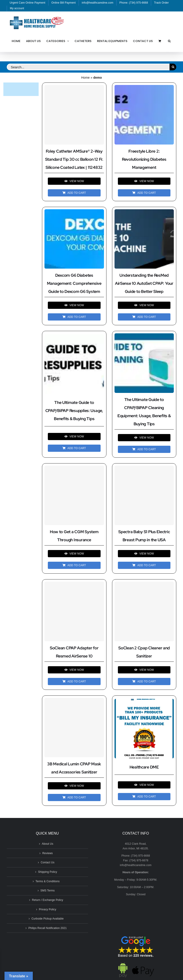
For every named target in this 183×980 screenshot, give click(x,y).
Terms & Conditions (47, 881)
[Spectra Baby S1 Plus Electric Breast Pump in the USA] (144, 496)
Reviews (47, 853)
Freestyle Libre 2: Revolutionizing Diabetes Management (144, 159)
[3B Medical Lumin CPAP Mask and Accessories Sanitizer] (74, 728)
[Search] (173, 67)
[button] (169, 41)
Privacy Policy (47, 909)
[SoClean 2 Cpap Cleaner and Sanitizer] (144, 611)
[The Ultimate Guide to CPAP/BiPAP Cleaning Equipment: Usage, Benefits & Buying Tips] (144, 336)
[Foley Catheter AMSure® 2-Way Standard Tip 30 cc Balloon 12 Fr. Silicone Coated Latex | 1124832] (74, 115)
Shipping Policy (47, 872)
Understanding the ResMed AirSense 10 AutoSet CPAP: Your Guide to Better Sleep (144, 283)
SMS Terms (47, 891)
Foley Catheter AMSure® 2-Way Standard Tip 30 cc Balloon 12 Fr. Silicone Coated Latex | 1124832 (74, 159)
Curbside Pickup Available (47, 919)
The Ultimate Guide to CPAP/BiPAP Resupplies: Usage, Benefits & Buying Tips (74, 411)
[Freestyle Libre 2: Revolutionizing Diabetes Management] (144, 87)
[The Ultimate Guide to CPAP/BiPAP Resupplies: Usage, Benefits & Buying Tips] (74, 337)
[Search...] (88, 67)
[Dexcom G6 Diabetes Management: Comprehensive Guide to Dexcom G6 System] (74, 212)
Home (85, 78)
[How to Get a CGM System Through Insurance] (74, 496)
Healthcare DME (144, 767)
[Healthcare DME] (144, 701)
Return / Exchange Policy (47, 900)
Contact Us (47, 862)
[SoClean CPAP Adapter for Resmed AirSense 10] (74, 611)
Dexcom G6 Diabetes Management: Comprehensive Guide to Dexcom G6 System (74, 283)
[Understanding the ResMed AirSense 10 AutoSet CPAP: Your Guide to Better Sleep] (144, 212)
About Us (47, 844)
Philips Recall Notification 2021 (47, 928)
